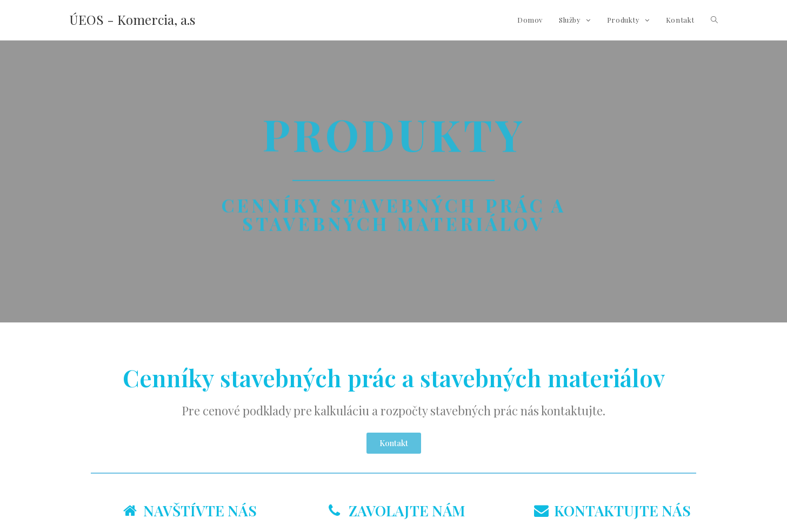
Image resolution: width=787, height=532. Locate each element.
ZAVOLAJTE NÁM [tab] (397, 510)
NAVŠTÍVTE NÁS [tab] (190, 510)
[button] (394, 443)
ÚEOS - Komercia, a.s (132, 19)
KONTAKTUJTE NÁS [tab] (612, 510)
